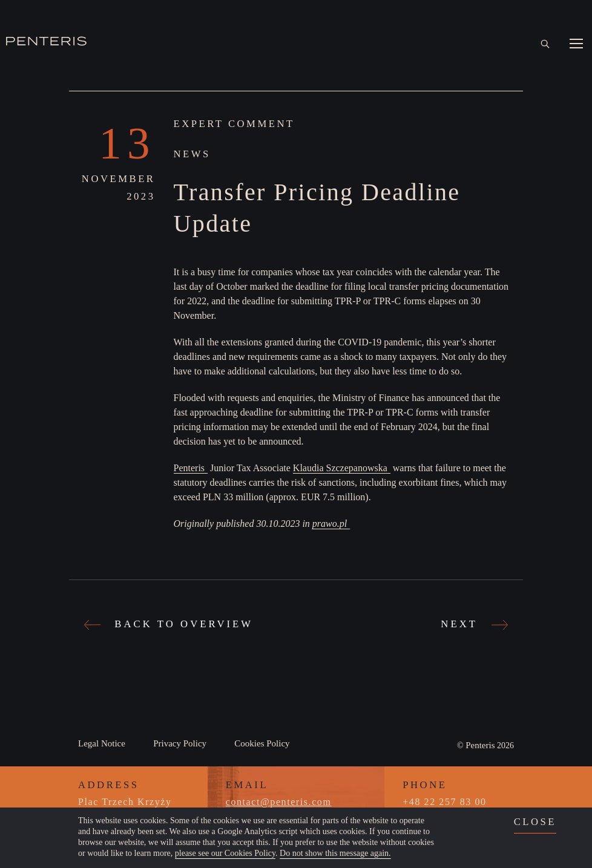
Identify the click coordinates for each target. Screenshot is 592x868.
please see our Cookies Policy (225, 853)
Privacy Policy (180, 743)
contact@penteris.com (279, 802)
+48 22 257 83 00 (444, 802)
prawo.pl (330, 524)
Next (473, 624)
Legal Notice (102, 743)
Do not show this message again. (335, 853)
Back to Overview (170, 624)
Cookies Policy (262, 743)
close (535, 822)
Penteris (189, 468)
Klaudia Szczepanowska (340, 468)
